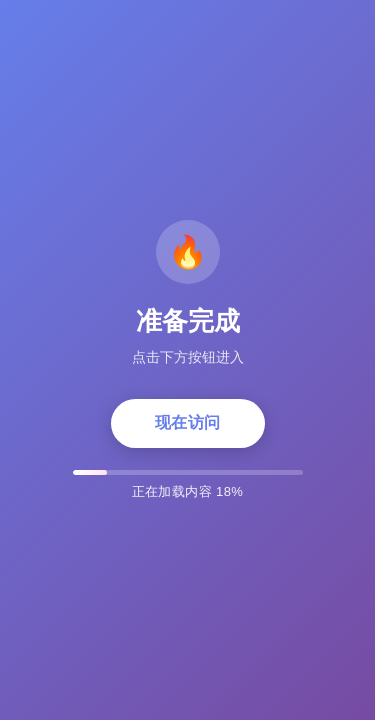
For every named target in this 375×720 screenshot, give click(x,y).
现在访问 (188, 422)
